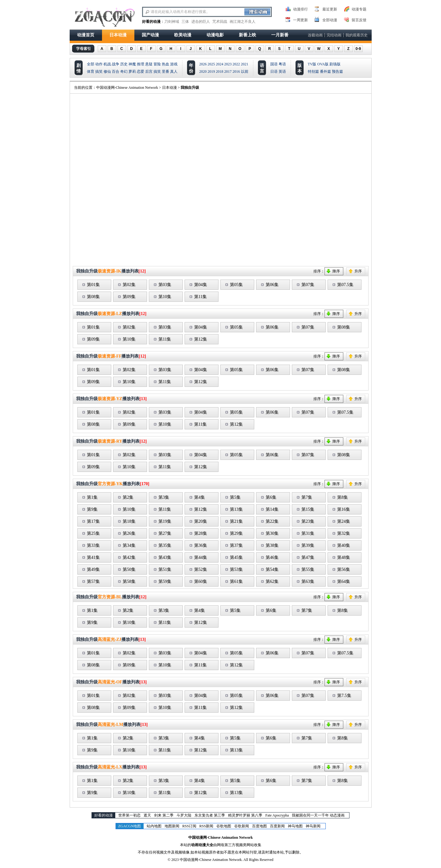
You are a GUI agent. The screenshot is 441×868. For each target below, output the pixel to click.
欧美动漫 (183, 35)
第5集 (235, 497)
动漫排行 (300, 9)
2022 (236, 64)
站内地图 (154, 826)
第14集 (272, 509)
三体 (185, 22)
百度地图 (259, 826)
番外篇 (325, 72)
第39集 (308, 545)
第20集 (201, 521)
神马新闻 (313, 826)
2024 (220, 64)
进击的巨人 (201, 22)
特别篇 (313, 72)
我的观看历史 (357, 35)
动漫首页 (86, 35)
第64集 (344, 581)
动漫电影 (215, 35)
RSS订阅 (189, 826)
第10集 (165, 297)
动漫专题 (359, 9)
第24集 (344, 521)
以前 (245, 72)
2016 (236, 72)
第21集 (236, 521)
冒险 (157, 64)
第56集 (344, 569)
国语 (274, 64)
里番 (165, 72)
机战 (107, 64)
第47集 (308, 557)
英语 (282, 72)
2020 (203, 72)
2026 (203, 64)
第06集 (272, 285)
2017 (228, 72)
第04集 (201, 285)
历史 (124, 64)
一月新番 (280, 35)
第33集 (93, 545)
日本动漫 (118, 35)
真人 (174, 72)
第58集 (129, 581)
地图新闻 (172, 826)
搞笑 (99, 72)
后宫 (149, 72)
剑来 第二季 (164, 815)
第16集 (344, 509)
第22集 (272, 521)
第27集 (165, 533)
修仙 (107, 72)
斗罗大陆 (184, 815)
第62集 (272, 581)
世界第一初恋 (129, 815)
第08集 (93, 297)
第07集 (308, 285)
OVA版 (323, 64)
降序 (336, 271)
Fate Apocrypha (277, 815)
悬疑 (149, 64)
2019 (211, 72)
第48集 (344, 557)
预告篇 (337, 72)
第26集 (129, 533)
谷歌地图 (224, 826)
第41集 (93, 557)
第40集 (344, 545)
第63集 (308, 581)
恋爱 (141, 72)
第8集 (343, 497)
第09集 (129, 297)
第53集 (236, 569)
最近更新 (330, 9)
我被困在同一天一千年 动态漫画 (318, 815)
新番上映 (247, 35)
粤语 (282, 64)
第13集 (236, 509)
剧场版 (335, 64)
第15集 (308, 509)
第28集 (201, 533)
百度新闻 (277, 826)
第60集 (201, 581)
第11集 (200, 297)
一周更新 (300, 20)
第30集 (272, 533)
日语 (274, 72)
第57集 (93, 581)
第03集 (165, 285)
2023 (228, 64)
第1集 (92, 497)
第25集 (93, 533)
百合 (116, 72)
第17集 (93, 521)
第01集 (93, 285)
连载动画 (315, 35)
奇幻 (124, 72)
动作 (99, 64)
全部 (91, 64)
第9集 (92, 509)
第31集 (308, 533)
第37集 (236, 545)
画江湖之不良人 (243, 22)
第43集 (165, 557)
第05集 (236, 285)
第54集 (272, 569)
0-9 (358, 49)
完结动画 (334, 35)
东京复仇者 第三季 (210, 815)
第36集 (201, 545)
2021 (245, 64)
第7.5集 (344, 696)
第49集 (93, 569)
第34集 (129, 545)
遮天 (147, 815)
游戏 (174, 64)
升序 (358, 271)
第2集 (128, 497)
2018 (220, 72)
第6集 (271, 497)
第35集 (165, 545)
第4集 (200, 497)
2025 (211, 64)
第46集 (272, 557)
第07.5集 (345, 285)
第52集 (201, 569)
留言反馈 (359, 20)
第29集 (236, 533)
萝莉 (132, 72)
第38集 (272, 545)
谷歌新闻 (242, 826)
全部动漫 (330, 20)
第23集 (308, 521)
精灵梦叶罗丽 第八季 (245, 815)
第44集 (201, 557)
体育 (91, 72)
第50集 (129, 569)
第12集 (201, 339)
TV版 (312, 64)
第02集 (129, 285)
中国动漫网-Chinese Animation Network (127, 88)
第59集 (165, 581)
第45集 (236, 557)
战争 (116, 64)
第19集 (165, 521)
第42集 (129, 557)
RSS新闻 (206, 826)
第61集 (236, 581)
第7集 (307, 497)
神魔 (132, 64)
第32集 (344, 533)
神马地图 (295, 826)
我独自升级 (190, 88)
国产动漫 (150, 35)
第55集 (308, 569)
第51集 (165, 569)
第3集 (164, 497)
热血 (165, 64)
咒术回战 (220, 22)
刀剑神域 (172, 22)
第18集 (129, 521)
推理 (141, 64)
